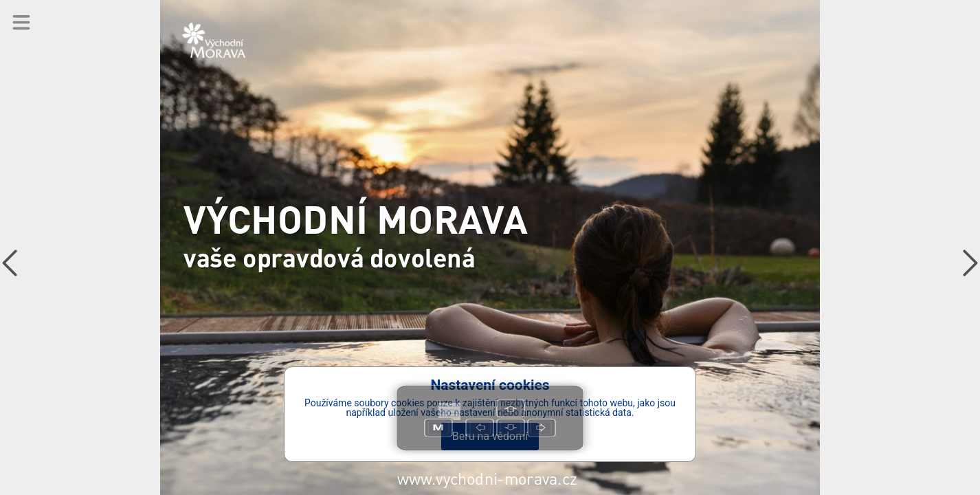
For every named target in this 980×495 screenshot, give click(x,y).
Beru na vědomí (490, 436)
